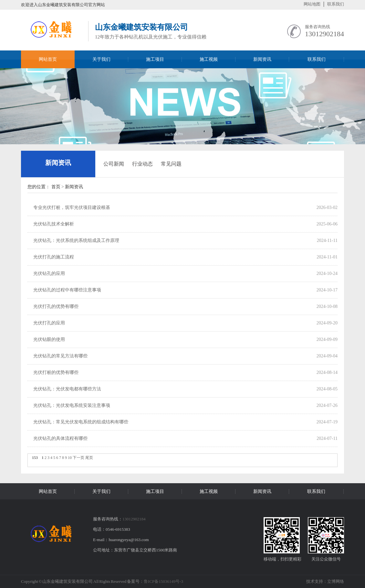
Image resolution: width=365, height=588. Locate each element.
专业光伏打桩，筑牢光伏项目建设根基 (72, 207)
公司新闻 (114, 164)
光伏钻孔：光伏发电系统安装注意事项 (72, 405)
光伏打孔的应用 (49, 323)
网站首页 (48, 59)
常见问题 (171, 164)
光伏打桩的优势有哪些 (56, 372)
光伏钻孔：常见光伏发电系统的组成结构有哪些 (81, 422)
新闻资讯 (58, 163)
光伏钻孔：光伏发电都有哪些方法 (67, 389)
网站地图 (312, 4)
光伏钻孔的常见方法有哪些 (60, 356)
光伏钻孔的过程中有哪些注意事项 (67, 290)
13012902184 (324, 34)
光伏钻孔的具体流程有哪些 (60, 438)
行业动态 (142, 164)
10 (70, 458)
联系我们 (336, 4)
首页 (56, 187)
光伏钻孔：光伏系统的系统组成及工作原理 (76, 240)
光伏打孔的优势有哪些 (56, 306)
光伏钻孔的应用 (49, 273)
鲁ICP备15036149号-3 (163, 581)
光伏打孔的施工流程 (54, 257)
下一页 (78, 458)
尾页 (89, 458)
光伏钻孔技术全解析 (54, 224)
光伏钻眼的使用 (49, 339)
